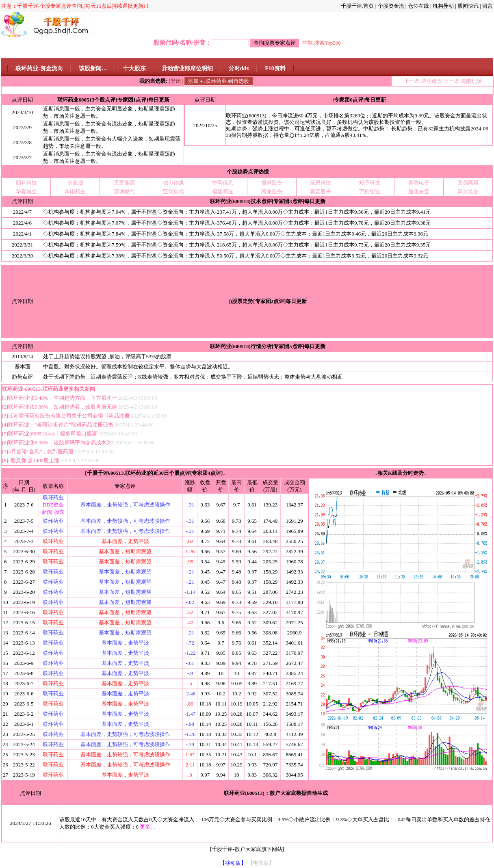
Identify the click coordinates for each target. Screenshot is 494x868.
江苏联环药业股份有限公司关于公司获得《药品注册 (69, 416)
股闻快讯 (468, 6)
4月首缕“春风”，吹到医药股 (41, 451)
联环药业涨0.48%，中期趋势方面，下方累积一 (63, 398)
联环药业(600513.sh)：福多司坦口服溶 (52, 434)
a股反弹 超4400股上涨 (34, 460)
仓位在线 (418, 6)
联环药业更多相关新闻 (69, 389)
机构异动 (443, 6)
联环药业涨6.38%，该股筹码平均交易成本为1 (61, 443)
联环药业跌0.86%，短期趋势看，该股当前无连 (63, 407)
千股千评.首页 (357, 6)
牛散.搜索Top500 (322, 43)
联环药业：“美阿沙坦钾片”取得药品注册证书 (61, 425)
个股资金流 (391, 6)
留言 (487, 6)
